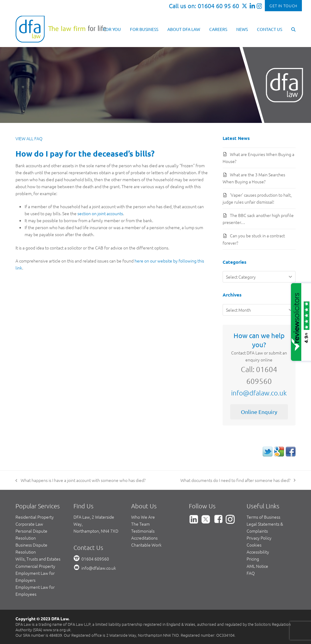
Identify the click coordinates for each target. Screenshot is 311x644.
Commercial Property (35, 566)
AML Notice (257, 566)
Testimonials (143, 531)
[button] (293, 29)
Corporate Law (29, 524)
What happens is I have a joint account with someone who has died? (80, 480)
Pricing (253, 559)
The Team (140, 524)
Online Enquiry (259, 412)
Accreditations (144, 538)
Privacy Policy (259, 538)
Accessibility (258, 552)
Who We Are (143, 517)
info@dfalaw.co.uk (259, 393)
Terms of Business (263, 517)
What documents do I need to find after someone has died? (238, 480)
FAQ (251, 573)
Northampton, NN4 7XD (96, 531)
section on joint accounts (100, 213)
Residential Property (35, 517)
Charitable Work (146, 545)
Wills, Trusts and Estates (38, 559)
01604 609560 (95, 559)
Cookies (254, 545)
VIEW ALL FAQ (29, 138)
